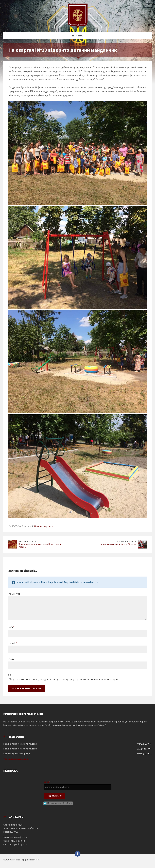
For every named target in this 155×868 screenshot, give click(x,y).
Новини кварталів (44, 526)
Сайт (11, 659)
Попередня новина (127, 541)
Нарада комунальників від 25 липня (118, 544)
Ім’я (11, 627)
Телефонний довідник (16, 759)
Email (13, 643)
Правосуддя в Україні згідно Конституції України (40, 545)
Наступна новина (28, 541)
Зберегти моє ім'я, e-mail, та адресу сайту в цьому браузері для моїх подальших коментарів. (63, 679)
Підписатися (54, 796)
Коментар (14, 594)
